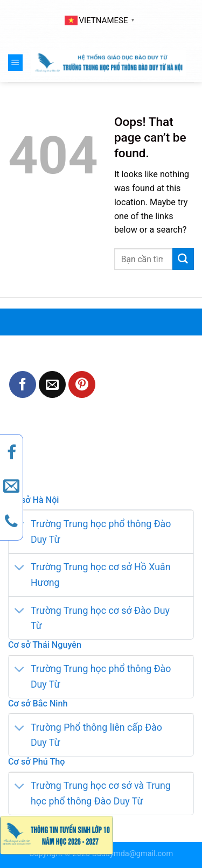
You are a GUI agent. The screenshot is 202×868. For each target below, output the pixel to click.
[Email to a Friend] (52, 384)
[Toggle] (19, 568)
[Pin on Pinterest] (82, 384)
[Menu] (15, 62)
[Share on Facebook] (23, 384)
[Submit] (183, 259)
